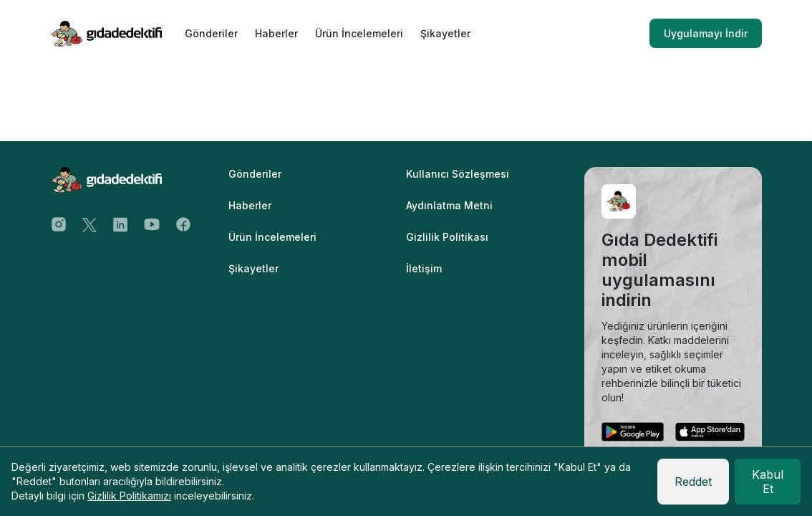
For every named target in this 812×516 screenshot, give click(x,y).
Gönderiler (211, 33)
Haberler (276, 33)
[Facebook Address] (183, 224)
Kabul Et (768, 482)
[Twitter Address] (90, 224)
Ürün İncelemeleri (359, 33)
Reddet (693, 482)
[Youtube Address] (152, 224)
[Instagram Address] (59, 224)
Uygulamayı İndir (706, 33)
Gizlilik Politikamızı (129, 496)
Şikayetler (445, 33)
